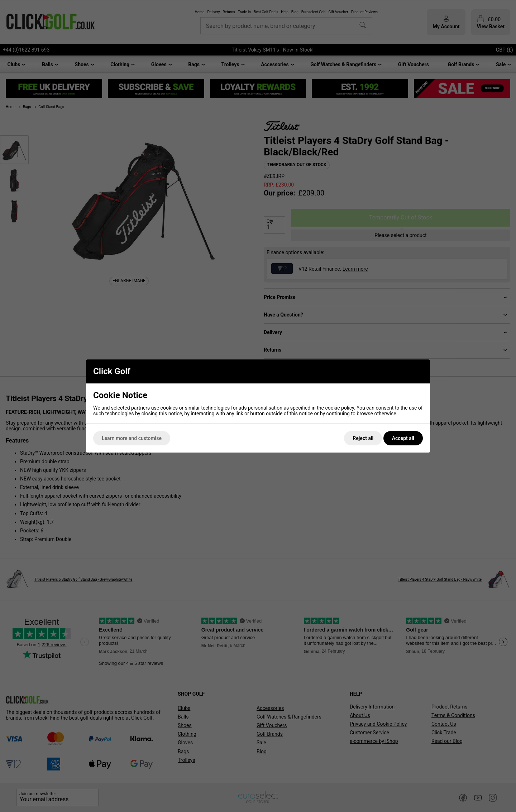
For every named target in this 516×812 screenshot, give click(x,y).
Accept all (403, 438)
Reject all (363, 438)
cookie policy (340, 408)
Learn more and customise (132, 438)
